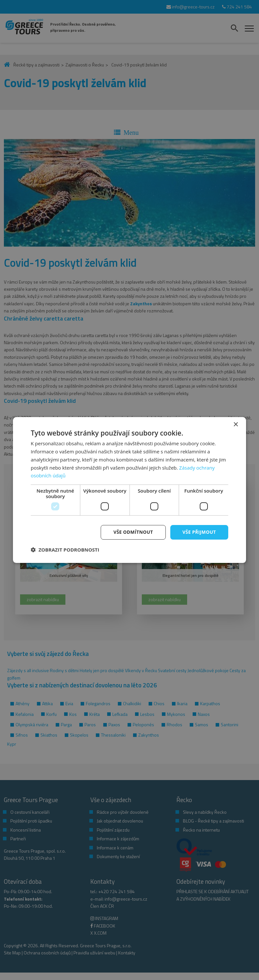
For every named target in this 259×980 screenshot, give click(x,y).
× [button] (236, 425)
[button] (65, 550)
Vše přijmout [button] (199, 532)
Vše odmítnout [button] (133, 532)
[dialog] (129, 490)
